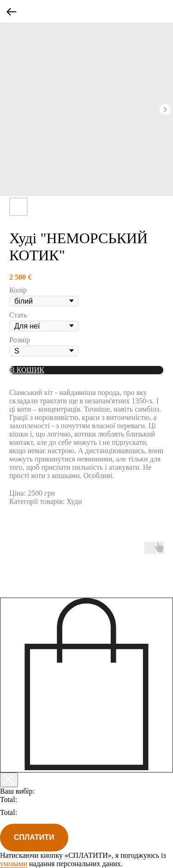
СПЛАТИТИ (34, 837)
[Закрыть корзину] (9, 780)
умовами (14, 864)
